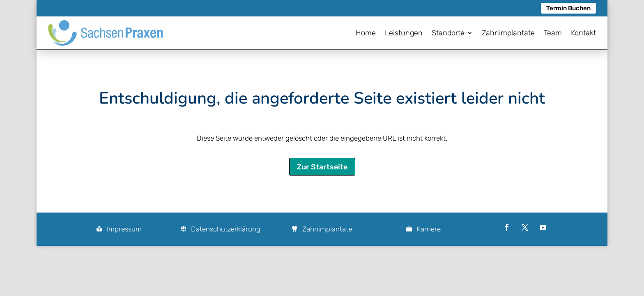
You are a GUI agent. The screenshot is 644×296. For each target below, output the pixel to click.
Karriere (429, 229)
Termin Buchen (568, 8)
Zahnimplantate (327, 229)
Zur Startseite (322, 167)
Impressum (124, 229)
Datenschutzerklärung (226, 229)
